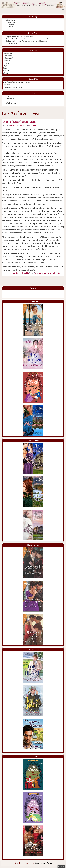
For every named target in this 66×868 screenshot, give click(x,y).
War (50, 273)
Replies (57, 273)
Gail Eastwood (11, 24)
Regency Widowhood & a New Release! (19, 37)
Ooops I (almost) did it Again (19, 122)
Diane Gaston (11, 20)
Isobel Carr (10, 26)
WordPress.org (11, 103)
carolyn (33, 125)
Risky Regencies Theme (24, 863)
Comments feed (11, 101)
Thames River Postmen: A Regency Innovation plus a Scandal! (27, 39)
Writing (6, 73)
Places (5, 68)
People (5, 66)
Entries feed (10, 99)
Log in (8, 97)
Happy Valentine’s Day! (14, 43)
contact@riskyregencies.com (13, 87)
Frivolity (6, 63)
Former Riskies (15, 273)
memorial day (41, 273)
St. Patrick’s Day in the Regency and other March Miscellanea (27, 41)
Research (6, 71)
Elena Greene (11, 22)
